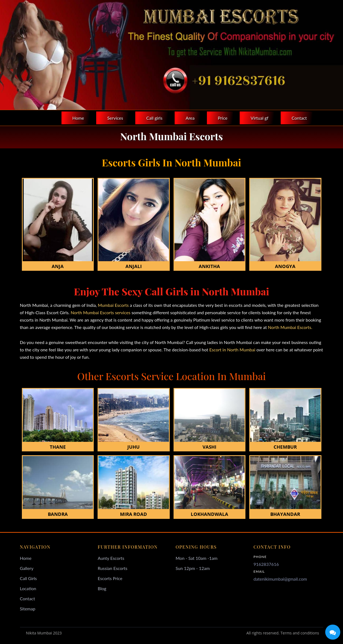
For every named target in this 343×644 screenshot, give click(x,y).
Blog (102, 588)
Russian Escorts (113, 568)
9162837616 (266, 564)
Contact (299, 118)
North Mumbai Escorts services (101, 312)
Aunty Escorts (111, 558)
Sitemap (28, 609)
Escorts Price (110, 578)
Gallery (27, 568)
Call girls (154, 118)
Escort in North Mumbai (232, 350)
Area (190, 118)
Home (78, 118)
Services (115, 118)
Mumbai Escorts (113, 305)
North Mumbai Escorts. (290, 327)
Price (223, 118)
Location (28, 588)
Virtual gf (260, 118)
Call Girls (28, 578)
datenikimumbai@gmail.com (280, 579)
